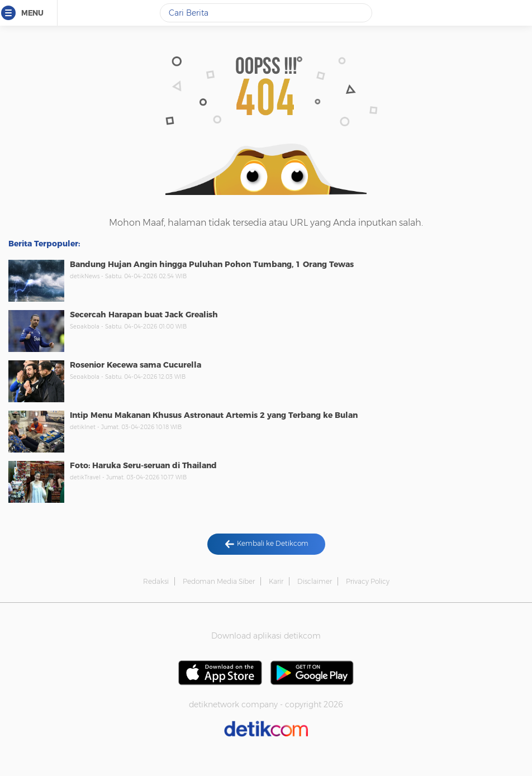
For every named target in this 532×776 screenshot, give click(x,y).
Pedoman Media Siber (219, 581)
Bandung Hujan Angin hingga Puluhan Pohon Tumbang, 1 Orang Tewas (212, 264)
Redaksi (156, 581)
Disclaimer (315, 581)
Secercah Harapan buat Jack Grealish (144, 315)
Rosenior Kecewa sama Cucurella (136, 365)
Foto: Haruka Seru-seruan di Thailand (143, 465)
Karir (276, 581)
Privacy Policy (368, 581)
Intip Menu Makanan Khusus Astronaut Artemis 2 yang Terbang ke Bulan (214, 415)
